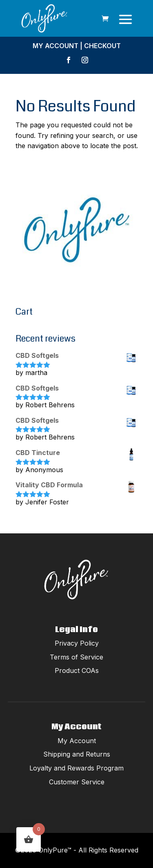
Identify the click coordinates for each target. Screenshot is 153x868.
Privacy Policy (77, 643)
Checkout (102, 46)
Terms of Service (76, 657)
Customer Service (77, 782)
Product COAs (77, 670)
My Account (55, 46)
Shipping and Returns (77, 754)
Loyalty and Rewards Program (76, 768)
